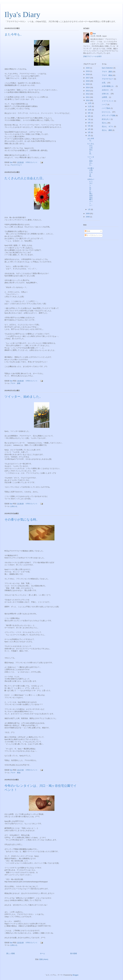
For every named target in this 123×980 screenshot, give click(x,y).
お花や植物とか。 (109, 86)
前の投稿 (74, 953)
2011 (88, 97)
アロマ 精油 (15, 773)
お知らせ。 (15, 506)
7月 (89, 119)
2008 (88, 217)
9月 (89, 113)
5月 (89, 126)
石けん (104, 123)
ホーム (42, 953)
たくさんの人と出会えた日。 (25, 178)
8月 (89, 116)
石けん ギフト (108, 126)
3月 (89, 132)
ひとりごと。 (107, 112)
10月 (90, 110)
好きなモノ (106, 119)
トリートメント (108, 101)
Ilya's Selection (107, 68)
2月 (89, 136)
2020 (88, 68)
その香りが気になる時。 (22, 520)
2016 (88, 81)
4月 (89, 129)
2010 (88, 100)
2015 (88, 84)
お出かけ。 (106, 90)
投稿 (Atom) (44, 959)
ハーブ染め (106, 108)
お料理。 (105, 97)
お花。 (104, 83)
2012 (88, 94)
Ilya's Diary (22, 14)
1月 (89, 209)
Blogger (75, 975)
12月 (90, 103)
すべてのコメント (93, 235)
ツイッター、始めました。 (23, 397)
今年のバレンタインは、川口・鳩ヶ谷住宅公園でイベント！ (91, 192)
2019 (88, 71)
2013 (88, 91)
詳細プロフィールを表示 (92, 56)
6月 (89, 123)
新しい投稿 (11, 953)
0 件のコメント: (32, 162)
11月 (90, 106)
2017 (88, 78)
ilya (94, 33)
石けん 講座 (107, 130)
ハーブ (104, 104)
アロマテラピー (16, 165)
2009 (88, 214)
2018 (88, 74)
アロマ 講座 (15, 383)
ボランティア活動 (109, 115)
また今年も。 (14, 34)
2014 (88, 87)
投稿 (88, 231)
